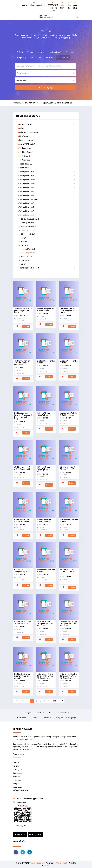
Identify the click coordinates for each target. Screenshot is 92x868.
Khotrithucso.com (38, 863)
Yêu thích (62, 5)
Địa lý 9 (23, 238)
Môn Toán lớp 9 (26, 257)
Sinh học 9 (24, 260)
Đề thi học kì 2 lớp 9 (27, 234)
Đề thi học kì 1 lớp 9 (27, 230)
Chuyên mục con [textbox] (23, 80)
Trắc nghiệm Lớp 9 (46, 103)
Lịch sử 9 (23, 245)
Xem (26, 326)
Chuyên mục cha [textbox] (23, 73)
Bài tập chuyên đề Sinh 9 (29, 219)
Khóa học (42, 52)
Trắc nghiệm (63, 58)
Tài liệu (30, 52)
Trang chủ (17, 103)
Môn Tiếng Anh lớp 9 (65, 103)
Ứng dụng (21, 58)
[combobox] (46, 73)
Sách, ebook (22, 718)
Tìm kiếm (40, 713)
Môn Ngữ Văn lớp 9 (27, 249)
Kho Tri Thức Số (62, 863)
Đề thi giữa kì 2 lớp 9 (27, 227)
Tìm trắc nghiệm (46, 87)
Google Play (35, 835)
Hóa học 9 (24, 242)
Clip (39, 58)
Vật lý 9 (23, 264)
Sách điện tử (56, 52)
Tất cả (20, 52)
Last (61, 701)
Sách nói (69, 52)
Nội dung (49, 58)
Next (54, 701)
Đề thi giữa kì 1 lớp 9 (27, 223)
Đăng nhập (75, 5)
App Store (20, 835)
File (32, 58)
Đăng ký (69, 5)
